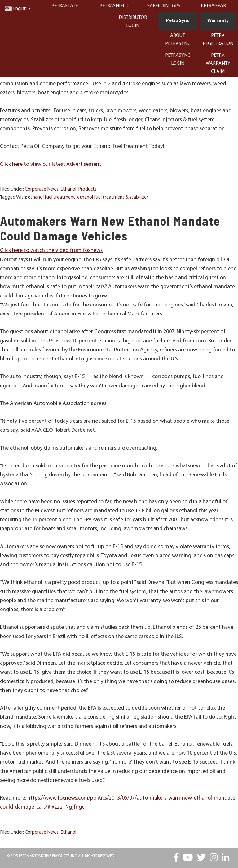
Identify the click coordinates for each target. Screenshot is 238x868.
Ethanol (68, 189)
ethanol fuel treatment (52, 197)
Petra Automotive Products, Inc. (48, 856)
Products (87, 189)
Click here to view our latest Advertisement (51, 164)
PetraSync (178, 21)
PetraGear (213, 6)
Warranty (218, 21)
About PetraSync (178, 40)
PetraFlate (65, 6)
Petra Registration (218, 40)
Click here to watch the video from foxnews (51, 251)
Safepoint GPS (164, 6)
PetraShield (114, 6)
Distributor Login (133, 22)
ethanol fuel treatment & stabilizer (113, 197)
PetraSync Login (178, 59)
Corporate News (42, 189)
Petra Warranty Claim (218, 64)
